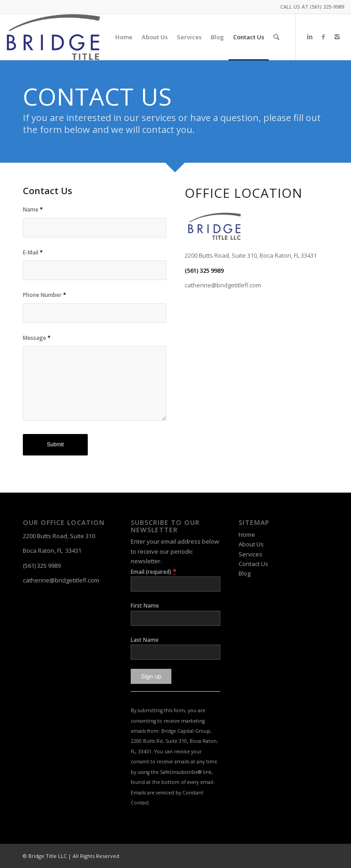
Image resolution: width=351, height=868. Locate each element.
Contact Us (253, 564)
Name (33, 209)
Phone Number (45, 295)
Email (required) (154, 571)
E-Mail (33, 252)
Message (37, 338)
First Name (145, 606)
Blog (245, 573)
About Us (251, 544)
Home (247, 535)
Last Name (145, 640)
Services (250, 554)
